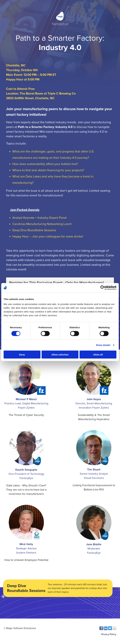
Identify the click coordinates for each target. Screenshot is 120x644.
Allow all (98, 354)
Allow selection (60, 354)
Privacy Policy (109, 634)
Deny (22, 354)
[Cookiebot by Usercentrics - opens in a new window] (103, 288)
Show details (103, 345)
